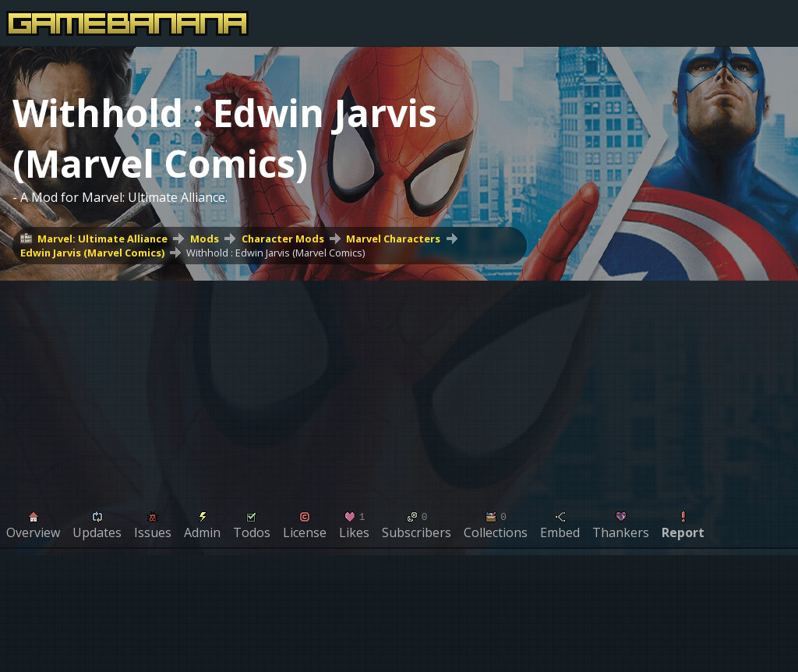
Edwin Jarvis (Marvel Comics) (92, 253)
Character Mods (283, 239)
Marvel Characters (393, 239)
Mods (205, 239)
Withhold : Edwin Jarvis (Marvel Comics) (275, 253)
